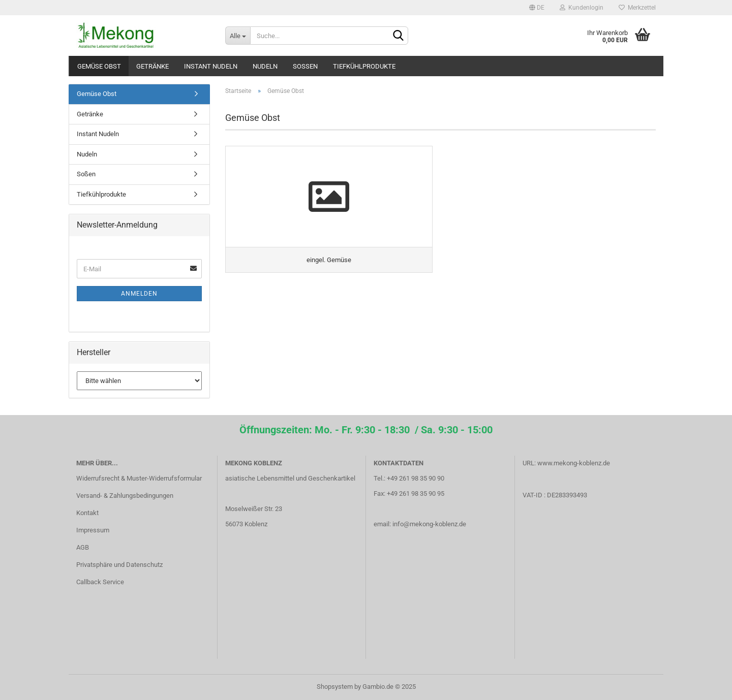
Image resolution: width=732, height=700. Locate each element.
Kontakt (87, 513)
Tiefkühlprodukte (364, 66)
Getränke (152, 66)
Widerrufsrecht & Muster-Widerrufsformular (139, 478)
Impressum (93, 530)
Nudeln (265, 66)
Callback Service (100, 582)
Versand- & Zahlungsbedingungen (125, 496)
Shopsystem (335, 687)
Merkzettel (637, 8)
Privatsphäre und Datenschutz (119, 565)
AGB (83, 547)
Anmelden (139, 294)
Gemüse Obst (99, 66)
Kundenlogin (582, 8)
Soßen (305, 66)
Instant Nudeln (211, 66)
